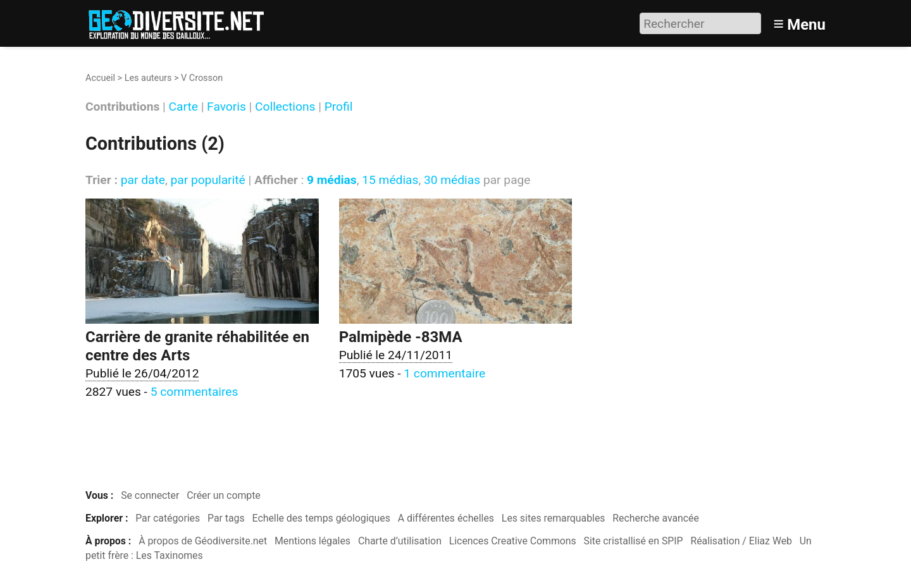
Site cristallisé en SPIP (634, 541)
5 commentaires (195, 392)
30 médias (452, 180)
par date (143, 180)
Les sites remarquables (554, 518)
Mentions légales (313, 541)
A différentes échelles (446, 518)
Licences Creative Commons (513, 541)
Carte (183, 107)
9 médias (332, 180)
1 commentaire (444, 373)
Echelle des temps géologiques (321, 518)
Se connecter (150, 495)
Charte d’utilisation (400, 541)
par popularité (208, 180)
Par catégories (168, 518)
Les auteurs (148, 78)
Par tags (226, 518)
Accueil (100, 78)
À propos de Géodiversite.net (203, 541)
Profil (339, 107)
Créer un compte (224, 495)
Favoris (226, 107)
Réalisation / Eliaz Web (741, 541)
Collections (285, 107)
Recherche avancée (656, 518)
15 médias (390, 180)
